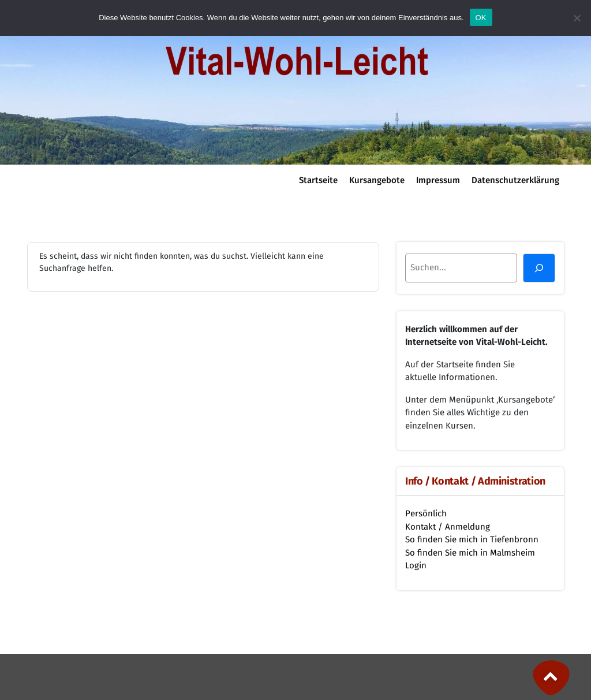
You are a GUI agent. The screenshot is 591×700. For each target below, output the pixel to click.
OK (481, 18)
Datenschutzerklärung (515, 180)
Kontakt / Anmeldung (448, 527)
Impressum (438, 180)
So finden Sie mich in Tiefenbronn (472, 539)
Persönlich (426, 513)
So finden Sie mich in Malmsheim (470, 553)
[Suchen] (539, 268)
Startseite (318, 180)
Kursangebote (377, 180)
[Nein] (577, 18)
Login (416, 565)
